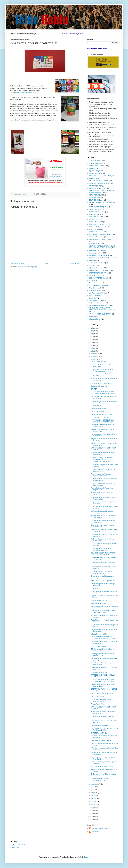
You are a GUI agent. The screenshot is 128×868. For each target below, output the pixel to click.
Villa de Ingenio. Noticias (99, 409)
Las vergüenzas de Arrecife (100, 726)
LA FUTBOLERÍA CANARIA (98, 273)
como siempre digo (95, 186)
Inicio (47, 263)
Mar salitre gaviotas (96, 283)
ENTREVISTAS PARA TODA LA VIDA (102, 234)
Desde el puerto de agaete (98, 207)
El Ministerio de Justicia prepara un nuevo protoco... (103, 577)
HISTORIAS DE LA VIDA (97, 250)
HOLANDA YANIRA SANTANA (99, 255)
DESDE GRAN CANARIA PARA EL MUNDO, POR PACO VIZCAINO (103, 681)
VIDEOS (92, 317)
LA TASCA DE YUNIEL (99, 362)
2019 (92, 348)
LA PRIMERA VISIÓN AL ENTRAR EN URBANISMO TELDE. (104, 558)
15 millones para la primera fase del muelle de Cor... (103, 650)
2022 (92, 340)
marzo (94, 798)
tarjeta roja (93, 298)
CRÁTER (94, 389)
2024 (92, 334)
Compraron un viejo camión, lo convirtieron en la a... (101, 549)
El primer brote (96, 406)
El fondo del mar (95, 214)
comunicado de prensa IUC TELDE (103, 414)
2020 (92, 345)
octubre (94, 359)
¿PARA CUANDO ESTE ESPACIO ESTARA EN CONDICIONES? (102, 421)
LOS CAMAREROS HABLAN (99, 278)
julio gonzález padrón (96, 268)
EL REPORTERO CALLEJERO (100, 224)
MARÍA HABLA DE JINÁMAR (99, 286)
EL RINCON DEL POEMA (98, 227)
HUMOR (92, 260)
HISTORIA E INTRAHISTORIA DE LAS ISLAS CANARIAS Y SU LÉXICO (102, 247)
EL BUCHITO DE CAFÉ (97, 212)
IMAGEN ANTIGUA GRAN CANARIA (103, 694)
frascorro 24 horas (95, 244)
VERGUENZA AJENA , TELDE (101, 741)
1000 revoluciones (95, 161)
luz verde (92, 280)
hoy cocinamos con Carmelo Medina (101, 258)
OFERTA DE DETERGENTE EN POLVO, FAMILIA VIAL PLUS (105, 729)
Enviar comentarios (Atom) (28, 267)
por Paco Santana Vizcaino (98, 293)
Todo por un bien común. (97, 303)
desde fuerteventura (96, 209)
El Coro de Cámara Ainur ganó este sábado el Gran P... (103, 700)
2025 (92, 331)
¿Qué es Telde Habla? (19, 845)
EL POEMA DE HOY (96, 222)
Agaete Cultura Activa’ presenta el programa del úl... (102, 489)
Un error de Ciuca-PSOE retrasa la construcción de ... (102, 426)
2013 (92, 819)
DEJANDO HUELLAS (96, 200)
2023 (92, 337)
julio (93, 787)
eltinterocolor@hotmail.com (26, 93)
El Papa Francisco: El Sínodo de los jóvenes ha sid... (103, 470)
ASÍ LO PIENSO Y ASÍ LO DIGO (100, 176)
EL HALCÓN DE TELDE (97, 217)
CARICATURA (94, 178)
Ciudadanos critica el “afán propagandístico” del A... (100, 780)
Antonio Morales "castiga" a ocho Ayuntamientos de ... (102, 370)
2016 (92, 811)
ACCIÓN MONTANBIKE (97, 166)
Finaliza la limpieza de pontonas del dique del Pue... (103, 685)
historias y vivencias (96, 253)
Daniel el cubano (95, 198)
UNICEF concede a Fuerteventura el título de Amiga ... (103, 484)
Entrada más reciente (17, 263)
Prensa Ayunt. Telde (98, 704)
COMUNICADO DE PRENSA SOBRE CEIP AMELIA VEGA (103, 612)
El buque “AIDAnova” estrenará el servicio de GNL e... (102, 458)
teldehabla (95, 832)
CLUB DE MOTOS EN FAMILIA (100, 181)
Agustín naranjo (94, 171)
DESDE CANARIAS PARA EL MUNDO (102, 203)
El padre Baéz (94, 219)
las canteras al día (95, 275)
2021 (92, 343)
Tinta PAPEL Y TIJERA (97, 301)
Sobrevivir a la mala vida (99, 386)
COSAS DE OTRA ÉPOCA (98, 188)
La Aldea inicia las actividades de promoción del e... (102, 512)
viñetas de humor (95, 319)
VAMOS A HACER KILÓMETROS (100, 314)
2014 (92, 816)
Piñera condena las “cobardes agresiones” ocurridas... (101, 475)
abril (93, 796)
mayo (93, 793)
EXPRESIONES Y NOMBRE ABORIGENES (104, 239)
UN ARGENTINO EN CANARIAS (100, 306)
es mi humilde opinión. (97, 237)
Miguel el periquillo (95, 288)
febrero (94, 801)
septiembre (95, 784)
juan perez (93, 266)
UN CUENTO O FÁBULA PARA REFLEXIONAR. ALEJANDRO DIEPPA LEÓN (102, 310)
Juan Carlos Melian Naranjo (101, 828)
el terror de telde (95, 229)
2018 (92, 351)
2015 (92, 814)
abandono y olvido (95, 163)
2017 (92, 808)
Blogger (86, 857)
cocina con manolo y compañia (99, 183)
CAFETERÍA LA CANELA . (100, 417)
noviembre (95, 356)
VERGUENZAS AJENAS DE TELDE (103, 462)
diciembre (95, 354)
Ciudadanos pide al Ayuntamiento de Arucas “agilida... (103, 498)
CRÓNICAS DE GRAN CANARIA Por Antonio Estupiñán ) (101, 192)
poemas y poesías (95, 290)
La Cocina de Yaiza (97, 412)
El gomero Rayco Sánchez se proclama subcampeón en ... (104, 480)
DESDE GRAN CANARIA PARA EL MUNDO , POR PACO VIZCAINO (103, 393)
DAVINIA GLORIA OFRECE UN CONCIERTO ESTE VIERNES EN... (104, 638)
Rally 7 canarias (94, 295)
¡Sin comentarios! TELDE (99, 600)
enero (94, 804)
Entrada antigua (74, 263)
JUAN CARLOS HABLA (97, 263)
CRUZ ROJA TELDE (96, 195)
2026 (92, 328)
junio (93, 790)
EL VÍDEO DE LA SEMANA (98, 232)
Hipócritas (94, 588)
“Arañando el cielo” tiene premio (102, 383)
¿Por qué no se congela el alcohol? (103, 767)
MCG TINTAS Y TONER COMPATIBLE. (104, 581)
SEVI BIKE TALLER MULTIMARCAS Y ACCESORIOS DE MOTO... (104, 554)
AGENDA (92, 168)
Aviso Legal (16, 847)
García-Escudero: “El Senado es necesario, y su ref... (102, 572)
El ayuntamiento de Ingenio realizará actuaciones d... (103, 563)
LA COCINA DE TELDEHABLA (99, 270)
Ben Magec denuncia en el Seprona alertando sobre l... (103, 655)
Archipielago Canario (96, 173)
